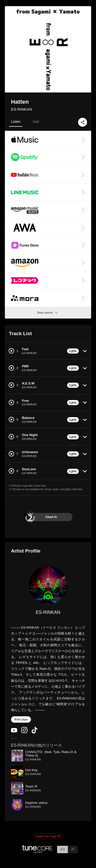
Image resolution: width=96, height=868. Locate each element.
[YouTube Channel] (14, 731)
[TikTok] (35, 732)
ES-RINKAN (22, 109)
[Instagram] (24, 732)
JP (73, 849)
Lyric (73, 351)
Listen (16, 122)
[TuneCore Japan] (38, 852)
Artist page (21, 719)
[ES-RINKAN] (48, 585)
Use (36, 122)
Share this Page (48, 836)
